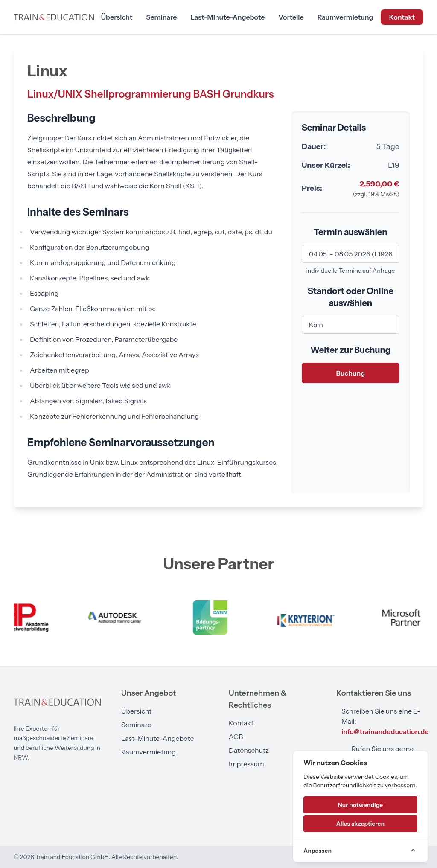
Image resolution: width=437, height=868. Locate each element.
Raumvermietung (345, 17)
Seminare (161, 17)
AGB (236, 737)
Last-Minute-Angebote (227, 17)
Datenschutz (249, 750)
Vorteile (291, 17)
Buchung (350, 373)
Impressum (246, 764)
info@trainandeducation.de (385, 731)
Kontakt (402, 17)
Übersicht (117, 17)
